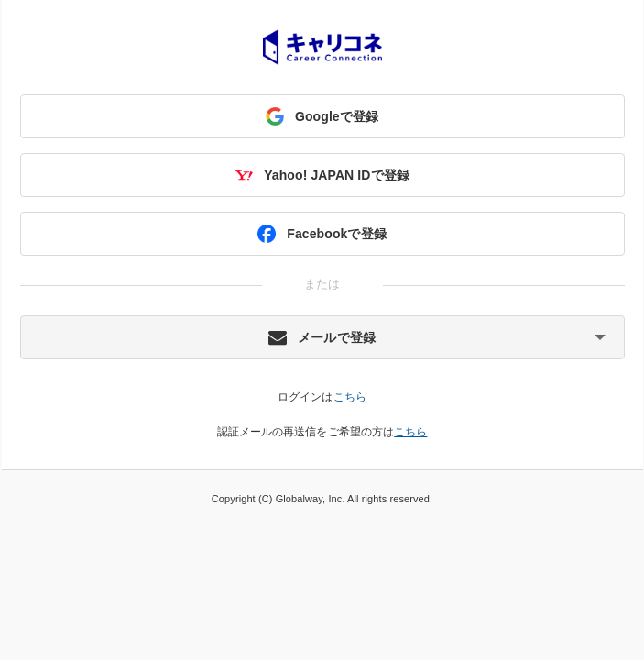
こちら (350, 397)
